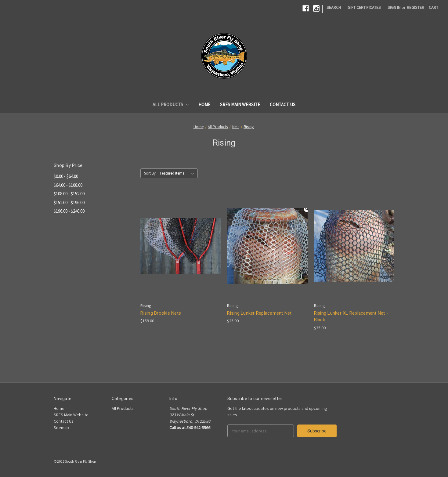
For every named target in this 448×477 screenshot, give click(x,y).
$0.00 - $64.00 (66, 176)
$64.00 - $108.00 (68, 185)
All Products (171, 105)
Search (334, 7)
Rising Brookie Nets (161, 313)
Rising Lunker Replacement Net (259, 313)
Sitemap (61, 428)
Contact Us (283, 105)
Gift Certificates (364, 7)
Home (204, 105)
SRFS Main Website (240, 105)
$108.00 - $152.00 (69, 194)
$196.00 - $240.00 (69, 211)
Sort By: (150, 173)
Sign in (394, 7)
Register (415, 7)
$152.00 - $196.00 (69, 202)
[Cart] (434, 7)
